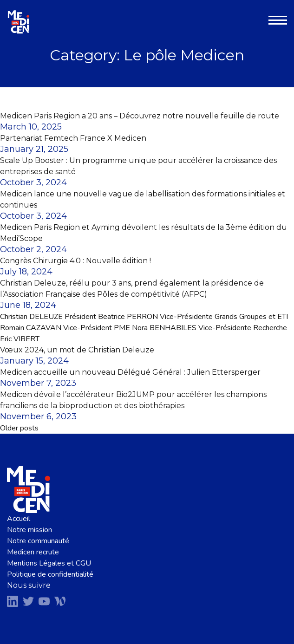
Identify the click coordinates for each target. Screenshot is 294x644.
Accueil (19, 519)
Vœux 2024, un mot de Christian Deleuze (77, 350)
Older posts (19, 428)
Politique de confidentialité (50, 574)
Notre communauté (38, 541)
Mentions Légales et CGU (49, 563)
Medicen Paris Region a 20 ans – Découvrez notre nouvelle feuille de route (140, 116)
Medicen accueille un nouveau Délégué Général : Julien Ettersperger (130, 372)
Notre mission (29, 530)
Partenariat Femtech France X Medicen (73, 138)
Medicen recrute (33, 552)
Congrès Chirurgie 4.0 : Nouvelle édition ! (75, 261)
